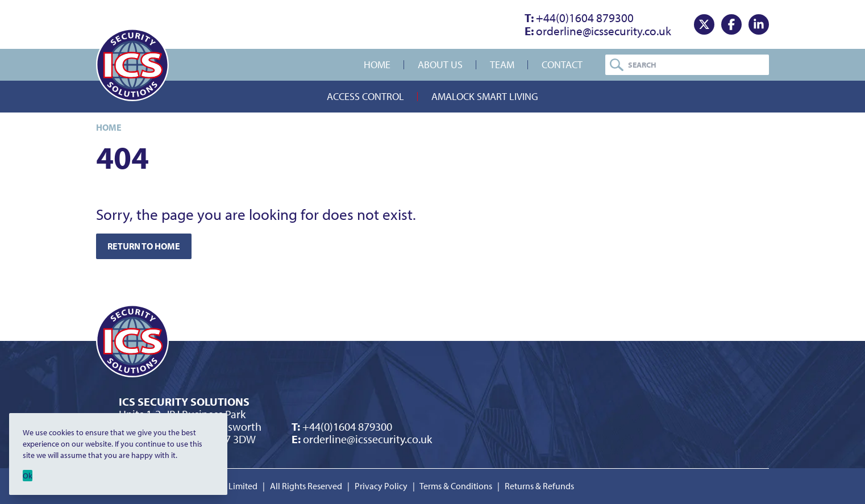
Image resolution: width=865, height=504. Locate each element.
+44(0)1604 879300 (579, 18)
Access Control (365, 96)
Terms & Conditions (456, 486)
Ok (28, 476)
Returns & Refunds (539, 486)
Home (377, 64)
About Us (440, 64)
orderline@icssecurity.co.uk (598, 31)
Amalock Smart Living (485, 96)
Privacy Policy (381, 486)
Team (502, 64)
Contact (562, 64)
